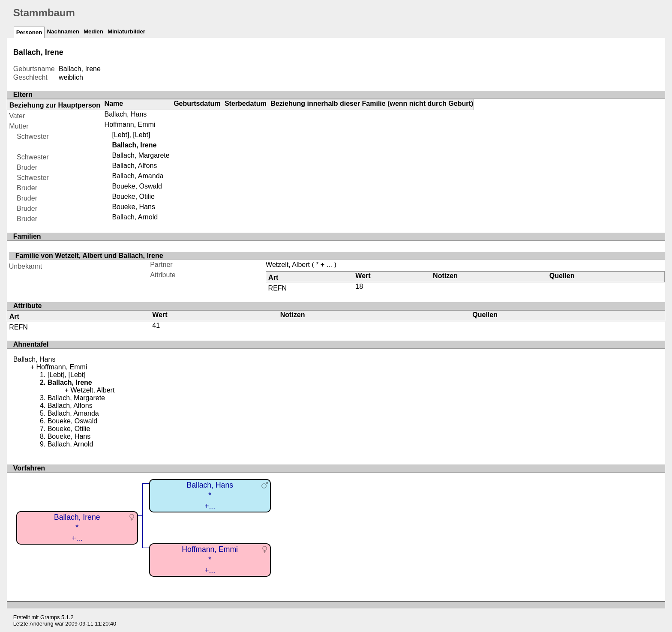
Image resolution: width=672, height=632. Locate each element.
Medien (93, 31)
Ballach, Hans (126, 114)
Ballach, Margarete (141, 155)
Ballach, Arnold (135, 217)
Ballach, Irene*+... (77, 528)
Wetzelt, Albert (288, 265)
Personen (29, 32)
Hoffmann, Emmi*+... (210, 560)
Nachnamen (63, 31)
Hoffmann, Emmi (130, 124)
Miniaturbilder (126, 31)
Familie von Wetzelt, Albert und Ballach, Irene (89, 256)
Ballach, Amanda (138, 176)
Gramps (50, 617)
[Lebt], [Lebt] (131, 135)
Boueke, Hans (133, 207)
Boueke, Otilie (133, 196)
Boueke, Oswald (137, 186)
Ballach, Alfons (134, 166)
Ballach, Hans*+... (210, 496)
